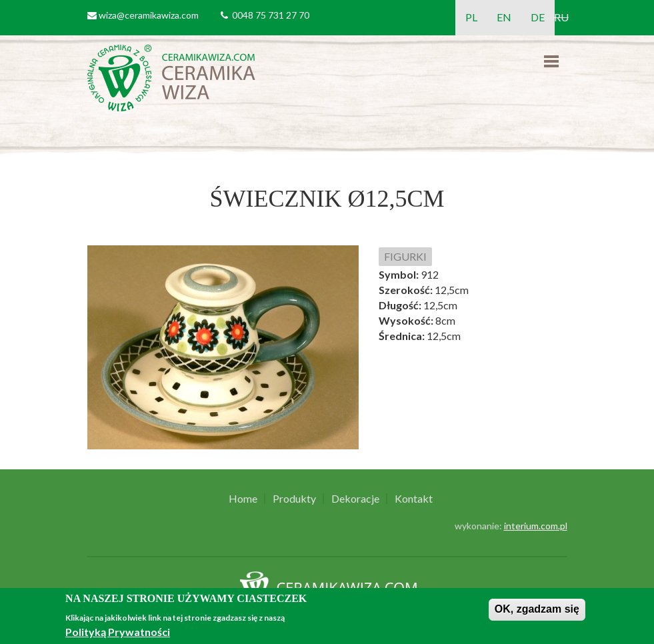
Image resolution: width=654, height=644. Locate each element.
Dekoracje (355, 499)
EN (504, 17)
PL (471, 17)
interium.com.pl (536, 526)
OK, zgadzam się (537, 609)
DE (538, 17)
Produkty (294, 499)
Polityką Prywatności (118, 632)
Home (243, 499)
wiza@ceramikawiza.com (149, 15)
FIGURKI (405, 256)
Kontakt (414, 499)
